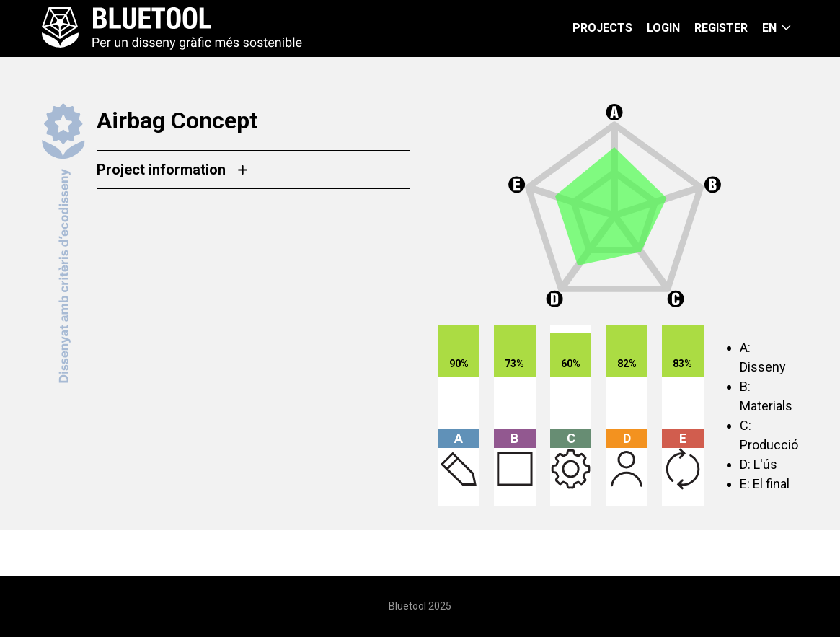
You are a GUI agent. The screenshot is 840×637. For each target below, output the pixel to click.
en (769, 28)
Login (663, 28)
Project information (161, 170)
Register (721, 28)
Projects (602, 28)
